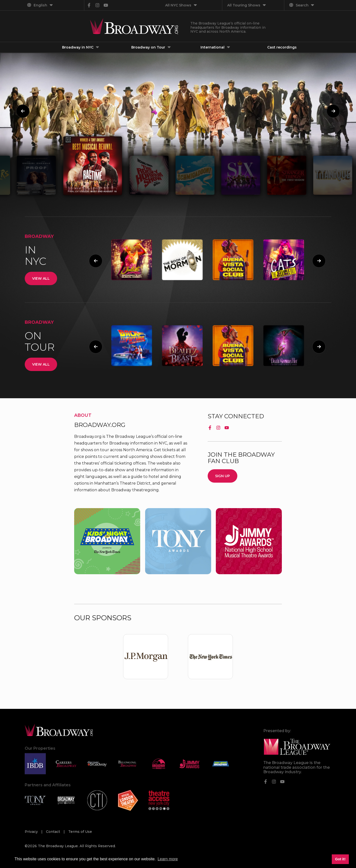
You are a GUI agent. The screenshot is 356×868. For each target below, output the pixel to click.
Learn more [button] (168, 859)
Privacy (32, 832)
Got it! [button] (340, 859)
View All (41, 278)
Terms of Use (80, 832)
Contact (54, 832)
